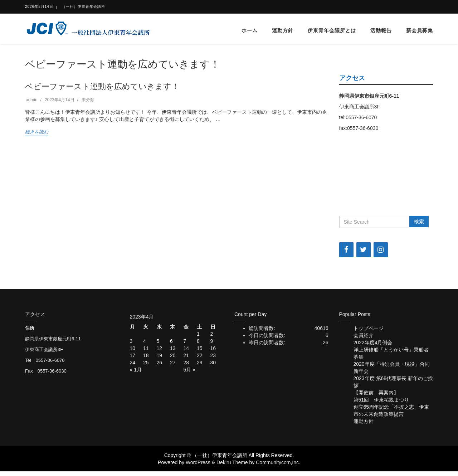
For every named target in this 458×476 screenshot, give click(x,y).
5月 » (189, 370)
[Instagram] (381, 250)
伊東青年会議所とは (332, 30)
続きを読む (37, 132)
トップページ (369, 328)
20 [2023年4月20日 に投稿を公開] (173, 355)
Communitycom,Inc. (278, 462)
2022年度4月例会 (373, 343)
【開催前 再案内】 (376, 393)
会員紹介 (364, 335)
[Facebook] (346, 250)
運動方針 (283, 30)
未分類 (88, 100)
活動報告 (381, 30)
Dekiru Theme (232, 462)
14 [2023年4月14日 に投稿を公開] (186, 348)
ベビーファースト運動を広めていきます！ (102, 86)
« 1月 (136, 370)
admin (32, 100)
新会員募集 (420, 30)
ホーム (250, 30)
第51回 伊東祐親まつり (381, 400)
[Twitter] (364, 250)
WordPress (198, 462)
